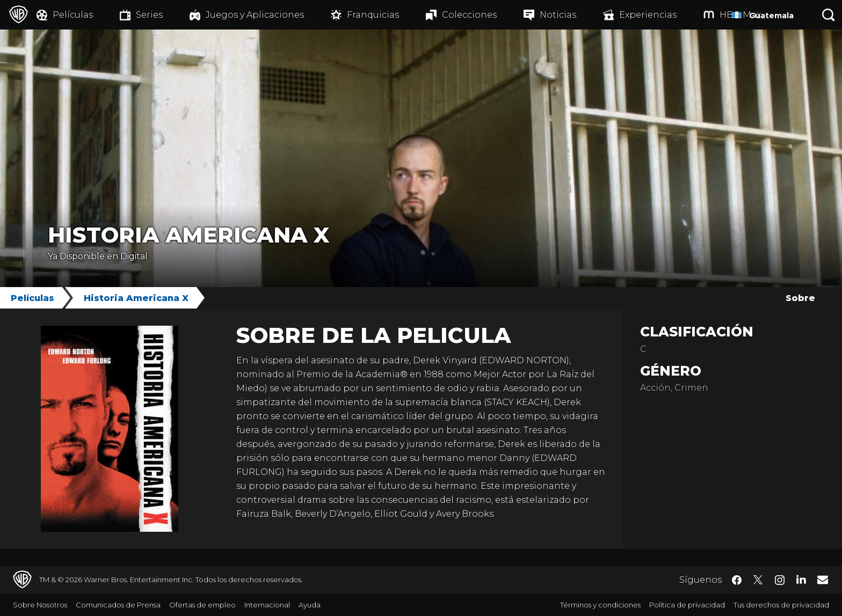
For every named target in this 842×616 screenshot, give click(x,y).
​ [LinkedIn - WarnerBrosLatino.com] (801, 579)
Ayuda (310, 605)
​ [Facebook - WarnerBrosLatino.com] (737, 580)
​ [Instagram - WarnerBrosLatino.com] (780, 580)
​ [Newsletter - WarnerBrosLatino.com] (823, 580)
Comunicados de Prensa (118, 605)
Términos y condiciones (600, 605)
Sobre (800, 298)
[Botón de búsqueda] (829, 15)
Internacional (267, 605)
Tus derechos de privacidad (781, 605)
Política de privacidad (687, 605)
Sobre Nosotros (40, 605)
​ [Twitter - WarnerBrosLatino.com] (758, 580)
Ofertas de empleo (202, 605)
